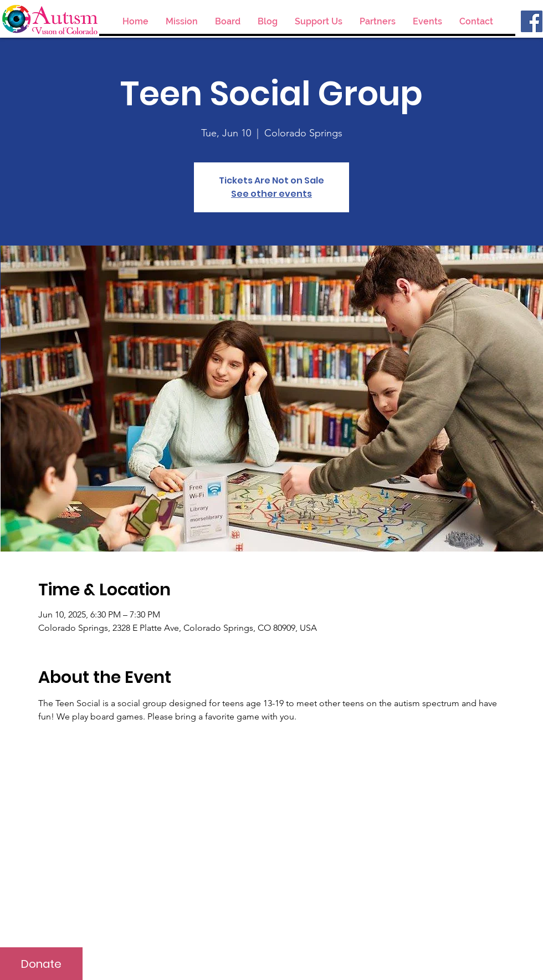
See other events (271, 194)
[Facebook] (532, 21)
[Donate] (41, 964)
